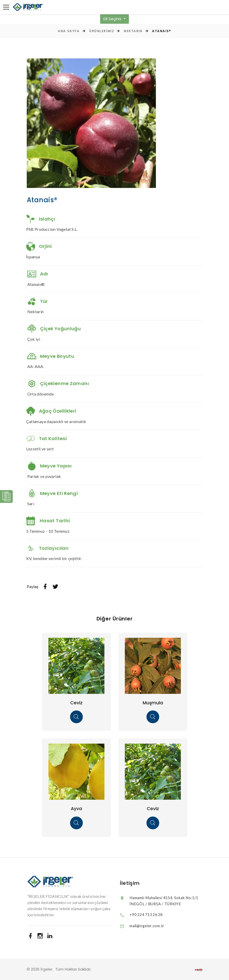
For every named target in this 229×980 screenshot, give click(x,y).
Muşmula (153, 703)
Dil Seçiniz (113, 19)
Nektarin (133, 31)
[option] (91, 123)
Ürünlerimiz (102, 31)
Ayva (76, 809)
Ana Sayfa (69, 31)
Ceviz (76, 703)
